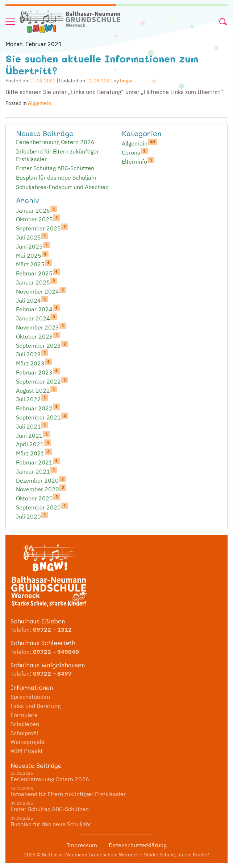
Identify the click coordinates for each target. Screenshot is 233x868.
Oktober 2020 (38, 498)
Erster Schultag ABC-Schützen (55, 168)
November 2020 (41, 489)
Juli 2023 (32, 354)
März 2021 (34, 453)
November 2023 (41, 327)
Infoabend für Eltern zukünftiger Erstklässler (57, 155)
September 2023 (42, 345)
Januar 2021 (37, 471)
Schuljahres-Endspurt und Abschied (62, 187)
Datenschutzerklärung (138, 845)
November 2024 (41, 291)
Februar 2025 (38, 273)
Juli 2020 (32, 516)
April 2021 (34, 444)
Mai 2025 (32, 255)
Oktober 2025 (38, 219)
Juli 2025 (32, 237)
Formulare (24, 715)
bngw (126, 81)
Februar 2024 (38, 309)
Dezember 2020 (41, 480)
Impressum (82, 845)
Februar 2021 (38, 462)
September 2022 (42, 381)
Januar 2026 (37, 210)
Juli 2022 (32, 399)
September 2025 (42, 228)
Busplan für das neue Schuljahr (56, 177)
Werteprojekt (28, 742)
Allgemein (39, 103)
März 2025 (34, 264)
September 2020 (42, 507)
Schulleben (25, 724)
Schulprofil (24, 733)
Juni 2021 (33, 435)
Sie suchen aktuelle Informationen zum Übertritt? (102, 64)
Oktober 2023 (38, 336)
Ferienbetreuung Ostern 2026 (55, 142)
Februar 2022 (38, 408)
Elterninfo (138, 161)
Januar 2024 (37, 318)
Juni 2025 (33, 246)
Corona (135, 152)
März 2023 (34, 363)
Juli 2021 (32, 426)
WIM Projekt (27, 751)
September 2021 (42, 417)
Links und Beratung (36, 706)
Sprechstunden (30, 697)
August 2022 (37, 390)
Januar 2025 (37, 282)
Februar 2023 (38, 372)
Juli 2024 (32, 300)
